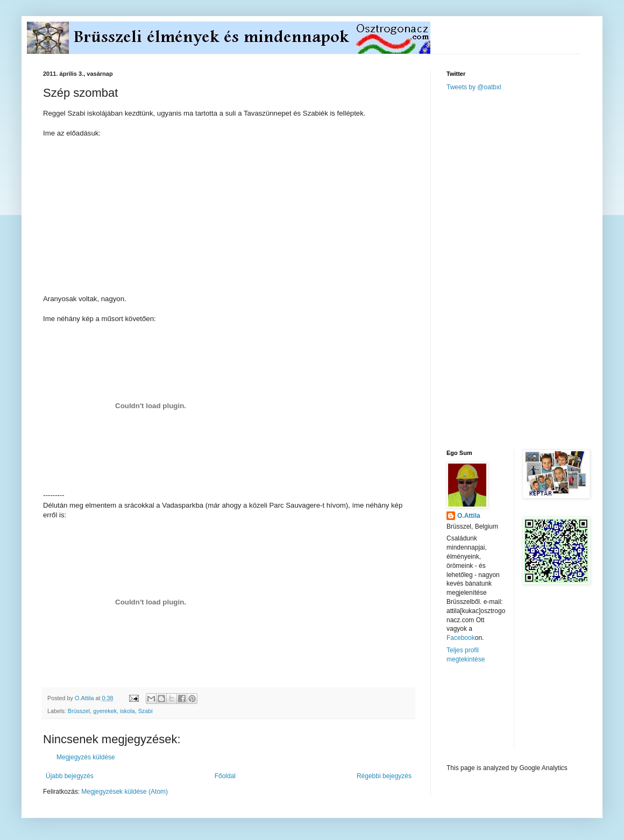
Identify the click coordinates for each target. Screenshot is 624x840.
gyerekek (105, 711)
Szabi (146, 711)
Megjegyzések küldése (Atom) (125, 792)
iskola (127, 711)
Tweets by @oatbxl (474, 87)
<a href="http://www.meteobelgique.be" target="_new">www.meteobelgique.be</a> (492, 714)
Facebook (461, 638)
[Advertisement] (488, 269)
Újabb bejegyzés (70, 776)
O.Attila (469, 516)
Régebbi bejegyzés (384, 776)
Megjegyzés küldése (86, 757)
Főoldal (225, 776)
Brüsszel (79, 711)
